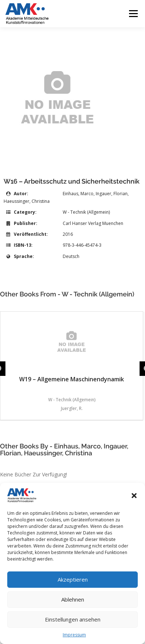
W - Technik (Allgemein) (86, 212)
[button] (134, 496)
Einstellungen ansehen (73, 619)
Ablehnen (73, 599)
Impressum (74, 635)
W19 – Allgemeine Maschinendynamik (72, 349)
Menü (133, 14)
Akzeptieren (73, 579)
